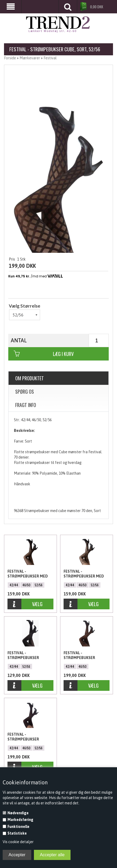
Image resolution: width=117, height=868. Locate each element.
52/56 (39, 585)
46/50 (26, 585)
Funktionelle (18, 827)
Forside (10, 58)
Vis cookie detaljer (18, 842)
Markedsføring (20, 820)
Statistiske (17, 833)
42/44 (14, 585)
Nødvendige (18, 813)
